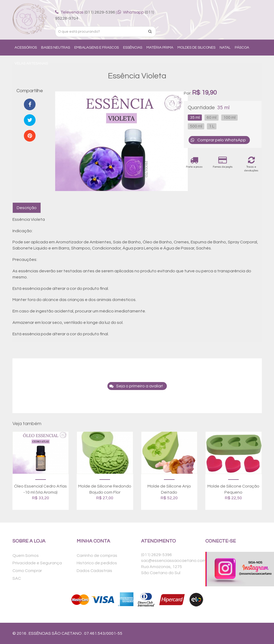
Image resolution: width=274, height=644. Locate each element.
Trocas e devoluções (251, 164)
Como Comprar (27, 571)
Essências (133, 48)
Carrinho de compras (97, 556)
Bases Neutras (56, 48)
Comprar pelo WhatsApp (217, 140)
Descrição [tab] (27, 208)
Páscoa (242, 48)
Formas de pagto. (223, 162)
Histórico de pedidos (97, 563)
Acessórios (26, 48)
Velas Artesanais (31, 63)
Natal (225, 48)
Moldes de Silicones (196, 48)
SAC (17, 578)
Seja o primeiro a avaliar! (135, 386)
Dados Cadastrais (94, 571)
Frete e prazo (194, 162)
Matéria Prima (160, 48)
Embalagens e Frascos (97, 48)
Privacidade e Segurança (37, 563)
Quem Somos (26, 556)
